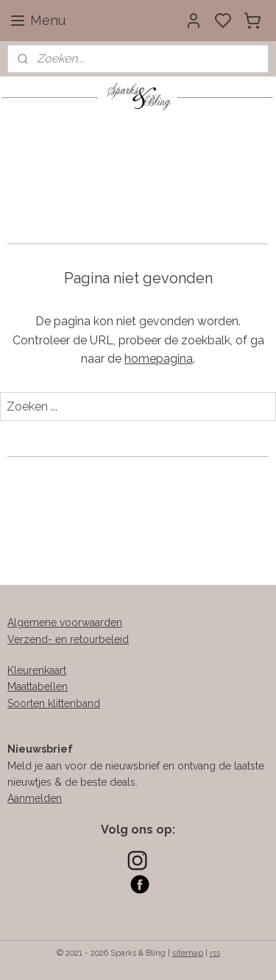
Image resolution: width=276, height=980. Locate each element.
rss (215, 953)
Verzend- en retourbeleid (68, 639)
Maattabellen (38, 686)
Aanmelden (35, 798)
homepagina (159, 359)
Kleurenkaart (37, 670)
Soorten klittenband (54, 703)
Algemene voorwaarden (65, 622)
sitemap (188, 953)
